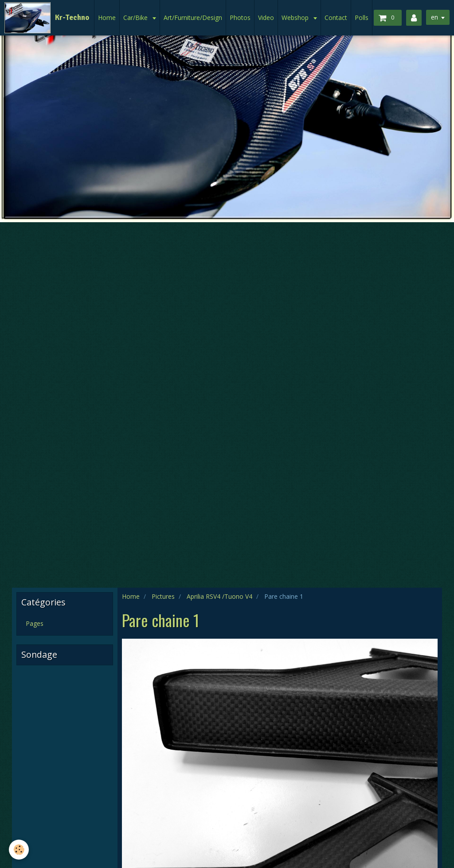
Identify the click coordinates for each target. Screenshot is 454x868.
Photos (240, 18)
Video (266, 18)
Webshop (296, 18)
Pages (35, 623)
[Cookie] (19, 850)
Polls (362, 18)
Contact (336, 18)
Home (107, 18)
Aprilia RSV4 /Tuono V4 (219, 596)
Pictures (163, 596)
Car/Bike (136, 18)
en (434, 17)
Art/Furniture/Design (193, 18)
